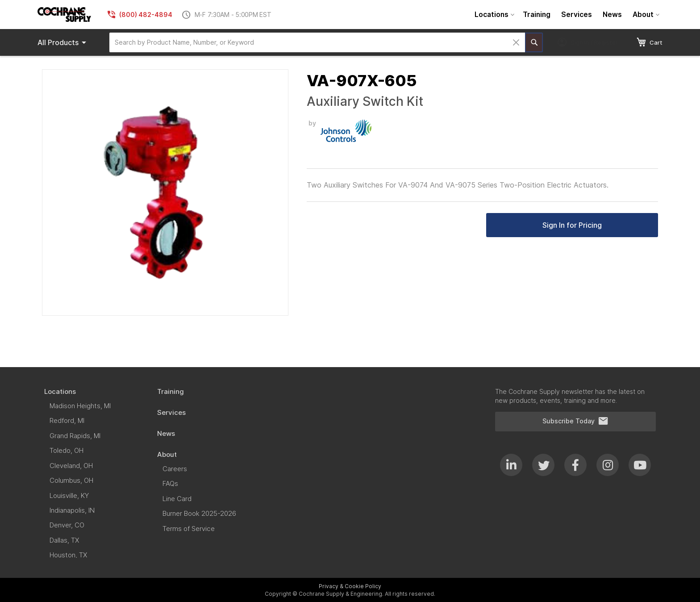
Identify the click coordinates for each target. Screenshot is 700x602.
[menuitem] (493, 15)
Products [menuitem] (63, 42)
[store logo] (64, 15)
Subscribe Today (575, 421)
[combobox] (317, 42)
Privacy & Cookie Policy (350, 586)
